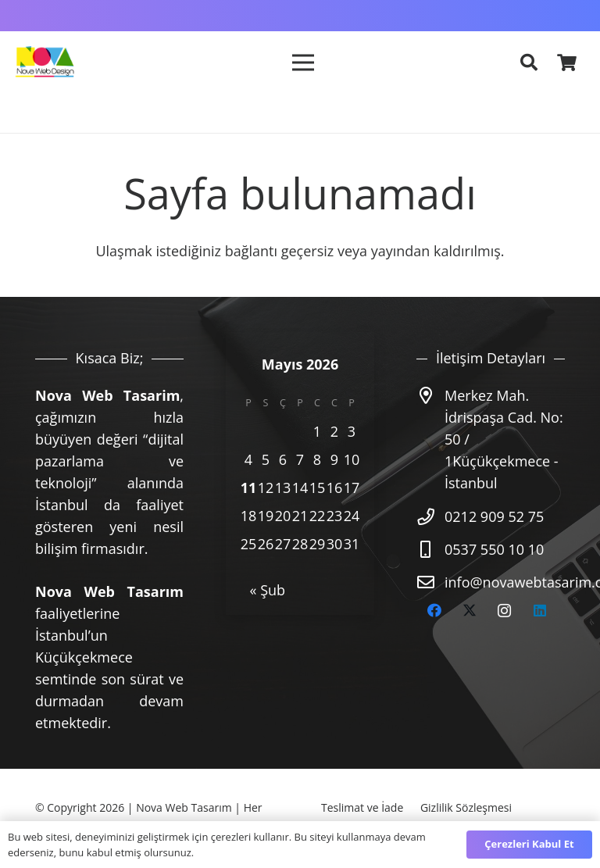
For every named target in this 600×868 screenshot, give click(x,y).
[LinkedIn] (539, 611)
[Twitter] (469, 611)
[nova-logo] (44, 63)
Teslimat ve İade (362, 807)
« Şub (268, 590)
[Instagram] (504, 611)
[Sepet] (567, 63)
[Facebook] (434, 611)
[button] (529, 63)
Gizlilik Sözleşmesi (466, 807)
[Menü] (302, 63)
